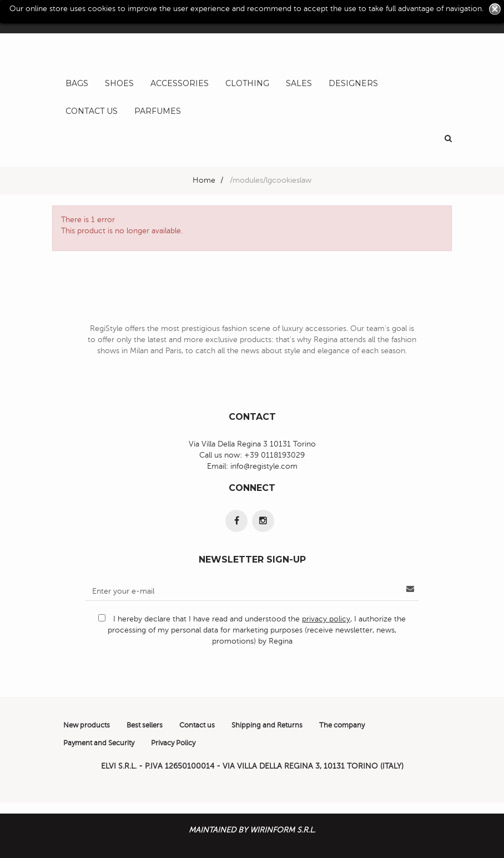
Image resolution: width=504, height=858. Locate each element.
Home (204, 180)
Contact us (197, 725)
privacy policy (326, 619)
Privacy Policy (173, 743)
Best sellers (145, 725)
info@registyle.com (264, 466)
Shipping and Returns (267, 725)
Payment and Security (99, 743)
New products (87, 725)
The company (342, 725)
